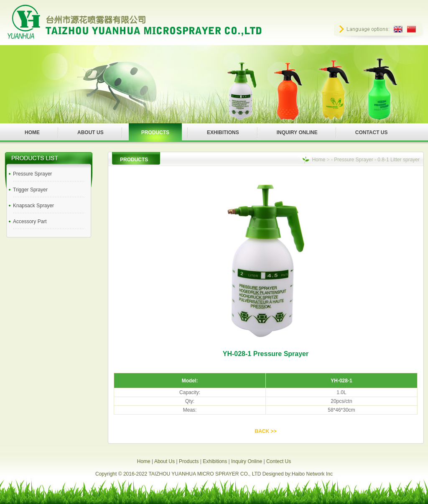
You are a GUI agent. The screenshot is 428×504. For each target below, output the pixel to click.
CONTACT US (372, 132)
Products (189, 461)
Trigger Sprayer (30, 190)
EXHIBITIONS (223, 132)
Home (318, 160)
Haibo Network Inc (312, 474)
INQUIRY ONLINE (297, 132)
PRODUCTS (155, 132)
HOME (32, 132)
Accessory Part (30, 221)
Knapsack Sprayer (33, 206)
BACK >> (265, 431)
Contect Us (279, 461)
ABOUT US (90, 132)
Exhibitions (215, 461)
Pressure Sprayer (32, 174)
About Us (164, 461)
